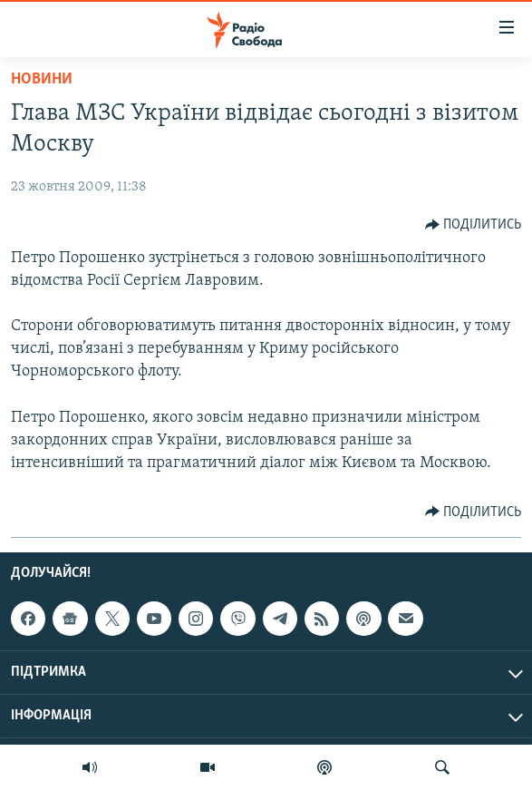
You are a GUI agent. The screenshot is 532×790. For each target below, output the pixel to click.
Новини (42, 79)
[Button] (474, 225)
